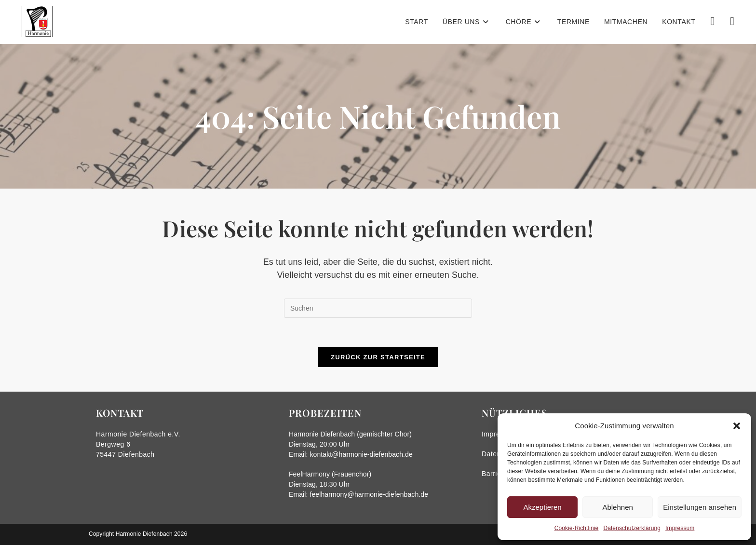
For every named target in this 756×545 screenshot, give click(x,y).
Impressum (680, 528)
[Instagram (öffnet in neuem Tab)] (732, 21)
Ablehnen (617, 507)
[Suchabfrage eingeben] (378, 308)
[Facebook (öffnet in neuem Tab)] (712, 21)
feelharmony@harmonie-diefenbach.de (369, 494)
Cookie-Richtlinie (577, 528)
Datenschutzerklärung (632, 528)
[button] (737, 426)
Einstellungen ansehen (700, 507)
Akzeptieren (542, 507)
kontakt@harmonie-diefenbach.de (361, 454)
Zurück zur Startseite (378, 357)
